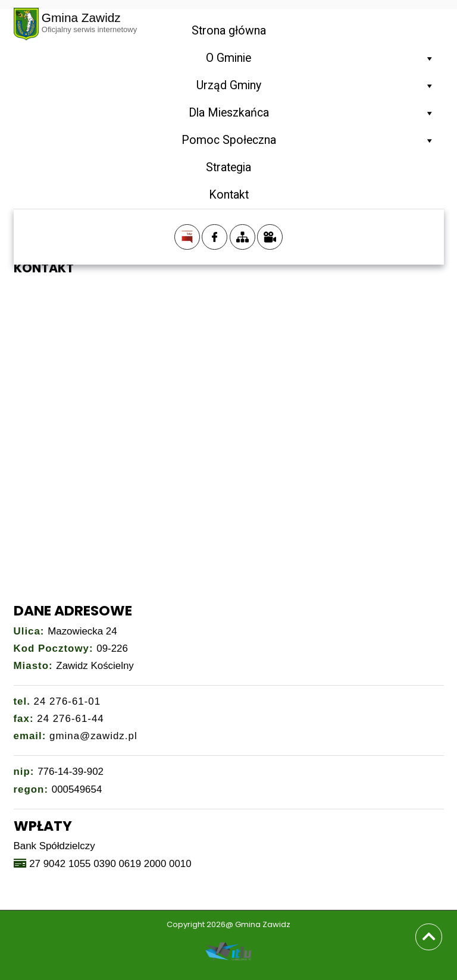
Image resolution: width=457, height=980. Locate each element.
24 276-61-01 (68, 701)
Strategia (228, 167)
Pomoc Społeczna (308, 140)
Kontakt (229, 195)
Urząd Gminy (316, 86)
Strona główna (229, 31)
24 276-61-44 (71, 719)
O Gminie (320, 58)
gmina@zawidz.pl (93, 736)
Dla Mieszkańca (312, 113)
